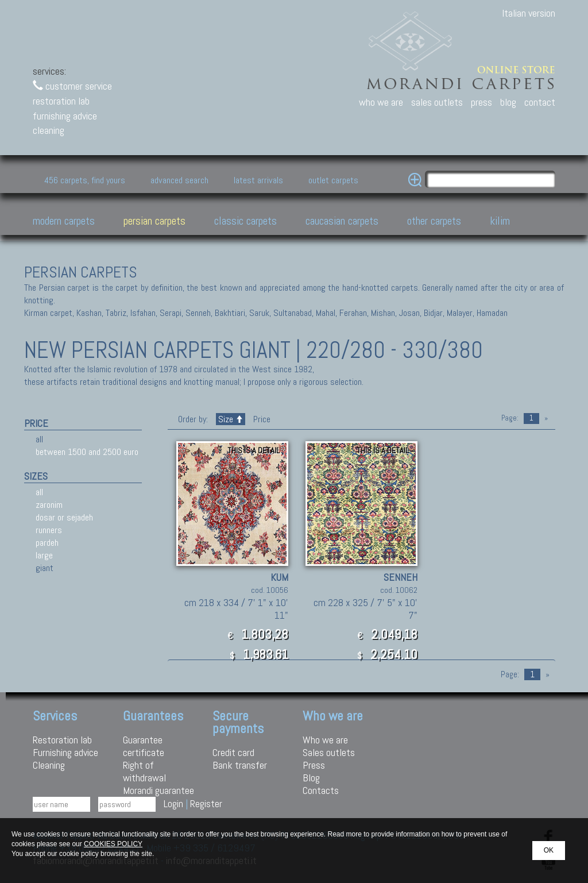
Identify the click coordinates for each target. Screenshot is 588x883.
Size (231, 419)
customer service (72, 86)
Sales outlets (329, 752)
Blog (311, 778)
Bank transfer (240, 765)
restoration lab (61, 101)
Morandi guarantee (158, 790)
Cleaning (49, 765)
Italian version (529, 13)
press (481, 102)
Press (314, 765)
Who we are (325, 740)
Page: (510, 418)
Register (206, 803)
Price (261, 419)
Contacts (321, 790)
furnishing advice (65, 116)
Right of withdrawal (144, 771)
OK (549, 850)
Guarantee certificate (144, 746)
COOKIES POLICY (113, 844)
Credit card (233, 752)
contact (540, 102)
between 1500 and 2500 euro (87, 452)
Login (173, 803)
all (39, 439)
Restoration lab (62, 740)
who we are (381, 102)
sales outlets (437, 102)
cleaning (49, 130)
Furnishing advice (65, 752)
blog (508, 102)
